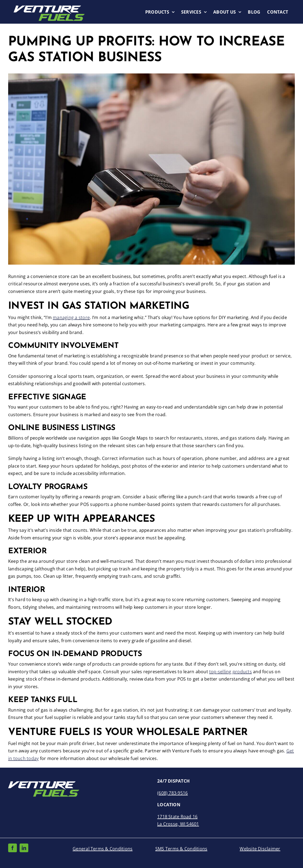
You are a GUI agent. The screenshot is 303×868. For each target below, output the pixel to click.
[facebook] (13, 848)
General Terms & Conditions (103, 849)
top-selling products (231, 672)
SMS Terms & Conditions (181, 849)
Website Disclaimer (260, 849)
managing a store (71, 317)
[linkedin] (24, 848)
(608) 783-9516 (172, 793)
